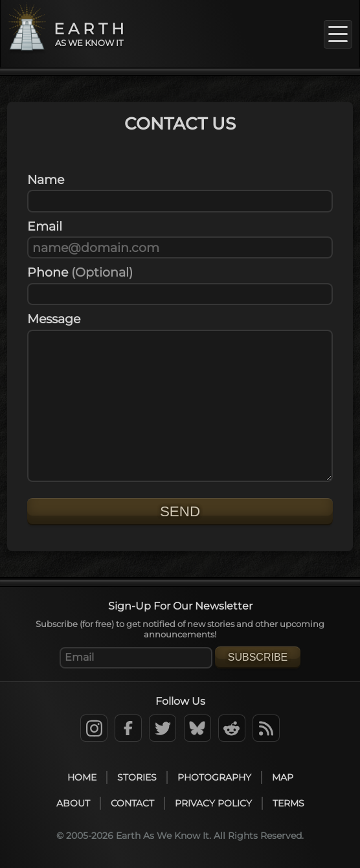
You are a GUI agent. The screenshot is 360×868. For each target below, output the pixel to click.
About (73, 803)
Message (54, 319)
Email (45, 226)
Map (283, 777)
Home (82, 777)
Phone (80, 272)
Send (180, 511)
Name (46, 179)
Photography (214, 777)
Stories (137, 777)
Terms (288, 803)
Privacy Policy (213, 803)
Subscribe (258, 657)
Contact (132, 803)
